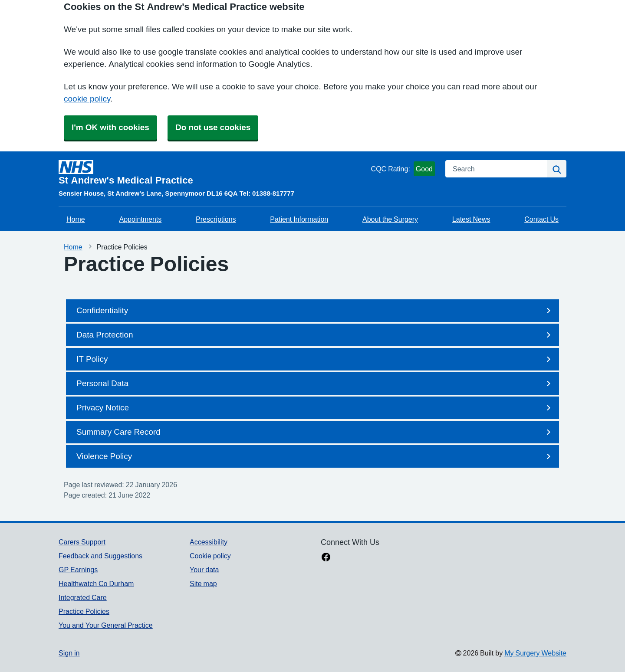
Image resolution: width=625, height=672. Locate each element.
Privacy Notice (315, 408)
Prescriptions (216, 219)
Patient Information (299, 219)
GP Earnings (78, 570)
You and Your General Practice (106, 625)
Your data (204, 570)
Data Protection (315, 335)
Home (76, 219)
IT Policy (315, 359)
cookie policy (87, 99)
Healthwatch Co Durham (96, 583)
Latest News (471, 219)
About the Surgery (390, 219)
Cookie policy (210, 556)
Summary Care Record (315, 432)
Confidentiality (315, 311)
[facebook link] (326, 558)
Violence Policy (315, 456)
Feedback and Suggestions (100, 556)
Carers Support (82, 542)
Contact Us (541, 219)
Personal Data (315, 384)
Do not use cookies (213, 127)
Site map (203, 583)
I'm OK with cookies (110, 127)
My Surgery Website (535, 653)
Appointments (140, 219)
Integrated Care (83, 597)
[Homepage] (213, 173)
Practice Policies (84, 611)
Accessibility (209, 542)
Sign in (69, 653)
